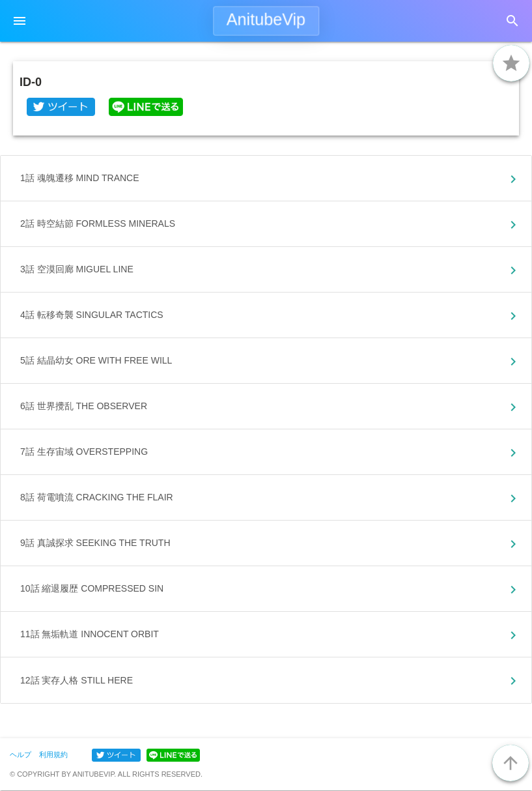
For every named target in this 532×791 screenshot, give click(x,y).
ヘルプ (21, 755)
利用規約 (53, 755)
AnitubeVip (266, 20)
